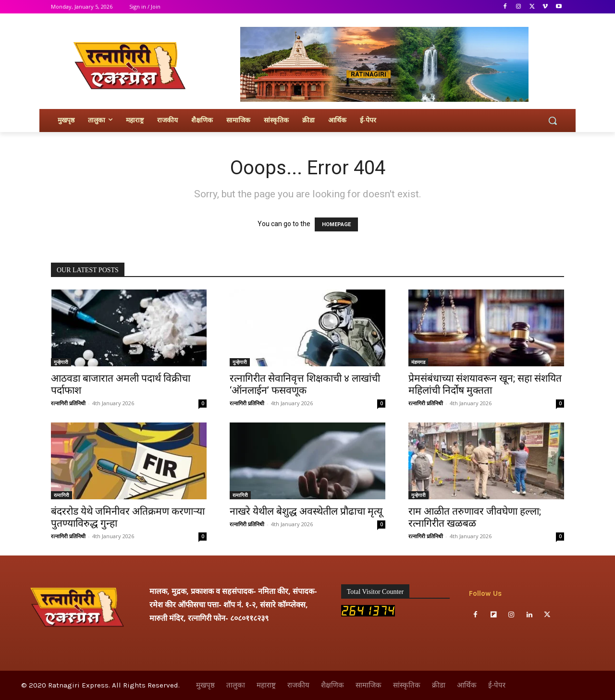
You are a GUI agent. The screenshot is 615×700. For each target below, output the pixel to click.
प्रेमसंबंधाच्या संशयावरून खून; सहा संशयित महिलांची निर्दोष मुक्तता (485, 384)
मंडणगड (418, 362)
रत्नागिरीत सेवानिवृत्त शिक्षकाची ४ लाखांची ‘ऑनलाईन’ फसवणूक (305, 384)
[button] (553, 121)
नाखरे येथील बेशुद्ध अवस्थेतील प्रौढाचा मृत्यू (306, 511)
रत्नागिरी (61, 495)
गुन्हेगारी (61, 362)
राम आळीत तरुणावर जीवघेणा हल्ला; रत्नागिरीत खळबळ (475, 517)
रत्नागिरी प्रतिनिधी (68, 403)
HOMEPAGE (336, 224)
